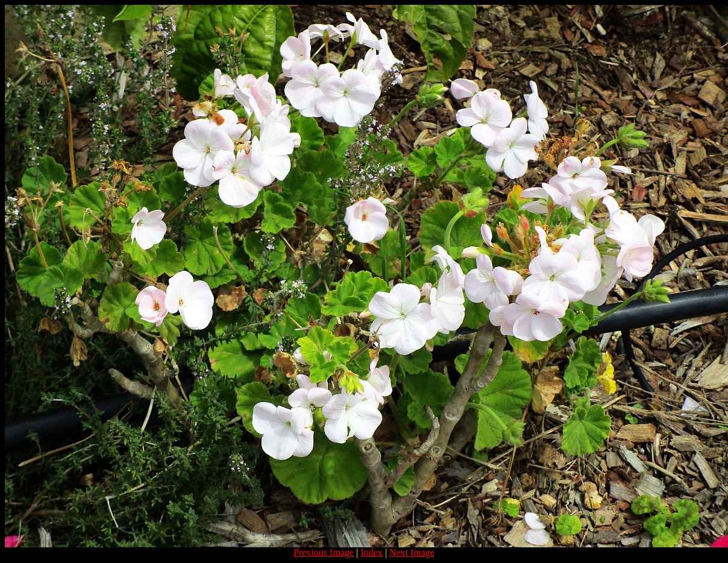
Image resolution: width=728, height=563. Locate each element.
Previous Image (324, 552)
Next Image (412, 552)
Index (371, 552)
